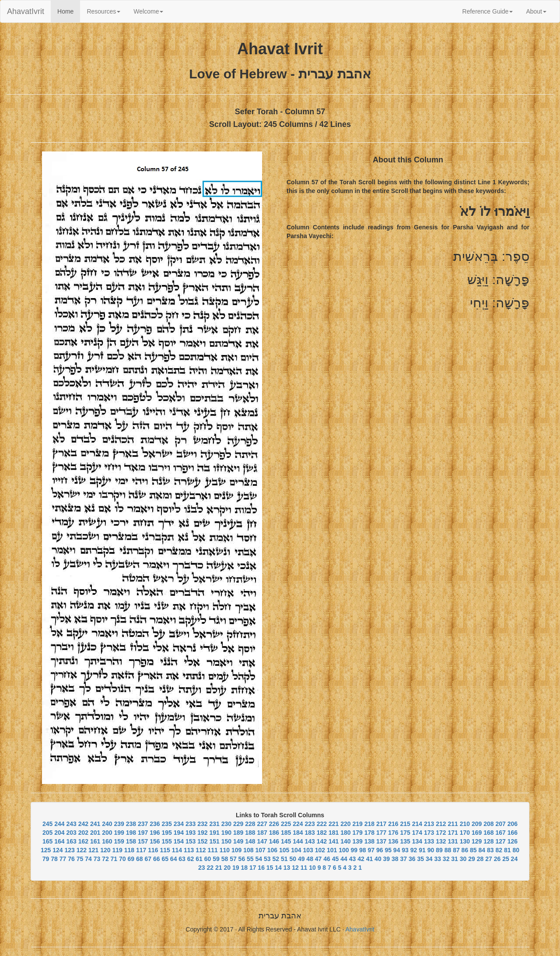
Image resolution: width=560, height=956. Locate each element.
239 (119, 824)
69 (131, 859)
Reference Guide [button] (488, 11)
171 (453, 833)
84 (482, 850)
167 (500, 833)
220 (345, 824)
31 (455, 859)
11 (304, 868)
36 (412, 859)
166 (513, 833)
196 (155, 833)
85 (473, 850)
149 (238, 841)
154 (179, 841)
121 (93, 850)
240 (107, 824)
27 (489, 859)
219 (357, 824)
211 (453, 824)
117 (141, 850)
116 (153, 850)
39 (387, 859)
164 (59, 841)
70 (122, 859)
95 (388, 850)
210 (465, 824)
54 (259, 859)
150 (226, 841)
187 (262, 833)
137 (381, 841)
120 (105, 850)
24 (514, 859)
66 (157, 859)
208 (488, 824)
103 (308, 850)
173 (429, 833)
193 (191, 833)
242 (83, 824)
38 (395, 859)
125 (46, 850)
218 (369, 824)
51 (284, 859)
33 (437, 859)
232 (202, 824)
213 (429, 824)
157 (143, 841)
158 (131, 841)
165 (47, 841)
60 (208, 859)
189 (238, 833)
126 (513, 841)
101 (332, 850)
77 (63, 859)
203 (71, 833)
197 (143, 833)
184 (298, 833)
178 (369, 833)
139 (357, 841)
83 (490, 850)
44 (344, 859)
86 (465, 850)
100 (344, 850)
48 (310, 859)
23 (202, 868)
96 (380, 850)
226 (274, 824)
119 (117, 850)
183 (310, 833)
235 (166, 824)
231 (214, 824)
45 (336, 859)
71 (114, 859)
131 (453, 841)
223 (310, 824)
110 (225, 850)
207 (500, 824)
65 (165, 859)
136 (393, 841)
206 (513, 824)
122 (82, 850)
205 (47, 833)
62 (191, 859)
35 (420, 859)
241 (95, 824)
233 (191, 824)
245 (47, 824)
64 (174, 859)
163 (71, 841)
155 (166, 841)
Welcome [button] (148, 11)
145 (286, 841)
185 (286, 833)
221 (334, 824)
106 (272, 850)
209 (477, 824)
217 (381, 824)
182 (322, 833)
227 (262, 824)
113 (189, 850)
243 (71, 824)
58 (225, 859)
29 (472, 859)
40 (378, 859)
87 (456, 850)
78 (54, 859)
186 (274, 833)
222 (322, 824)
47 (318, 859)
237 (143, 824)
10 (312, 868)
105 (284, 850)
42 (361, 859)
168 (488, 833)
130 (465, 841)
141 (334, 841)
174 (417, 833)
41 (370, 859)
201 (95, 833)
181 (334, 833)
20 (227, 868)
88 (448, 850)
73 (97, 859)
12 (295, 868)
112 (201, 850)
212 (441, 824)
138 (369, 841)
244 (59, 824)
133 (429, 841)
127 (500, 841)
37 (404, 859)
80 (516, 850)
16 (261, 868)
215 (405, 824)
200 (107, 833)
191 (214, 833)
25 (506, 859)
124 (58, 850)
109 (236, 850)
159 (119, 841)
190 (226, 833)
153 (191, 841)
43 (353, 859)
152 (202, 841)
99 (354, 850)
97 (371, 850)
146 (274, 841)
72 (105, 859)
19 (236, 868)
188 (250, 833)
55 (250, 859)
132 (441, 841)
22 (210, 868)
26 (497, 859)
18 (244, 868)
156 (155, 841)
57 (233, 859)
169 (477, 833)
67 (148, 859)
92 (414, 850)
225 (286, 824)
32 (446, 859)
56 (242, 859)
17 (253, 868)
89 (439, 850)
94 (397, 850)
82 (499, 850)
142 (322, 841)
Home (69, 11)
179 (357, 833)
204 (59, 833)
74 (88, 859)
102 (320, 850)
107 (261, 850)
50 (293, 859)
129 (477, 841)
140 (345, 841)
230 (226, 824)
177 (381, 833)
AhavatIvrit (26, 11)
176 (393, 833)
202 (83, 833)
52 (276, 859)
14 (278, 868)
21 (219, 868)
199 (119, 833)
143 (310, 841)
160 (107, 841)
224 (298, 824)
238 (131, 824)
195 (166, 833)
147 (262, 841)
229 (238, 824)
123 (70, 850)
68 (140, 859)
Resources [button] (103, 11)
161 (95, 841)
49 (301, 859)
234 (179, 824)
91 (422, 850)
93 (405, 850)
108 (248, 850)
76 (71, 859)
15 (270, 868)
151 (214, 841)
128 (488, 841)
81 (507, 850)
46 (327, 859)
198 (131, 833)
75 (80, 859)
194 (179, 833)
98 (363, 850)
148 (250, 841)
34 (429, 859)
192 (202, 833)
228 (250, 824)
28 (480, 859)
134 (417, 841)
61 (199, 859)
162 (83, 841)
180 (345, 833)
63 (182, 859)
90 (431, 850)
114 (177, 850)
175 (405, 833)
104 (296, 850)
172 (441, 833)
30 (463, 859)
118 (129, 850)
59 (216, 859)
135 (405, 841)
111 (213, 850)
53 (267, 859)
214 (417, 824)
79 (46, 859)
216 (393, 824)
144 (298, 841)
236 (155, 824)
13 (287, 868)
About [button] (536, 11)
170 (465, 833)
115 (165, 850)
